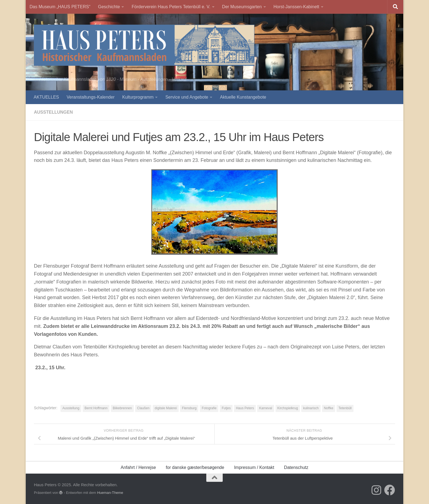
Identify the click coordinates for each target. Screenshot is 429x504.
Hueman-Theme (110, 493)
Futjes (226, 408)
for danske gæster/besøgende (195, 467)
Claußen (143, 408)
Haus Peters (245, 408)
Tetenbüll (345, 408)
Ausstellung (71, 408)
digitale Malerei (166, 408)
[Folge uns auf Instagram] (376, 490)
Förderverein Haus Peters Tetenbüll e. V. (171, 7)
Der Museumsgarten (242, 7)
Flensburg (189, 408)
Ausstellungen (53, 112)
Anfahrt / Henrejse (138, 467)
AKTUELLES (46, 97)
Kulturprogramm (138, 97)
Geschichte (109, 7)
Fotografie (209, 408)
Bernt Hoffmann (96, 408)
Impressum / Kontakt (254, 467)
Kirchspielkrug (288, 408)
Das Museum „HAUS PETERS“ (60, 7)
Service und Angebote (187, 97)
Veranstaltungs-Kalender (90, 97)
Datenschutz (296, 467)
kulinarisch (311, 408)
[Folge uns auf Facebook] (390, 490)
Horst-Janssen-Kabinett (296, 7)
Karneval (266, 408)
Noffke (329, 408)
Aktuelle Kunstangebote (243, 97)
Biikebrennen (122, 408)
